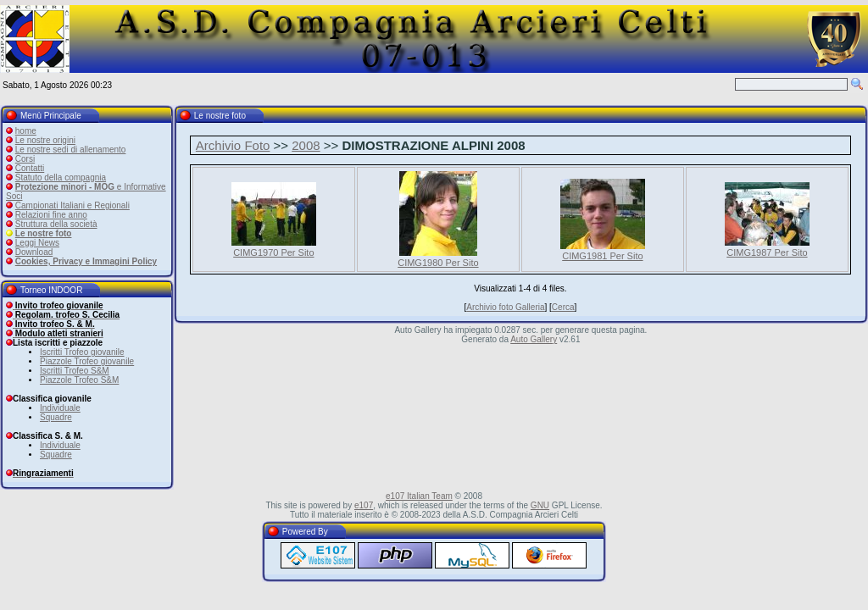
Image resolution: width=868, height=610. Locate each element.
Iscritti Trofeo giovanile (82, 352)
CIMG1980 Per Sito (438, 263)
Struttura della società (56, 224)
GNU (540, 505)
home (26, 131)
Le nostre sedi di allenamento (71, 150)
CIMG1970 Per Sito (273, 252)
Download (34, 252)
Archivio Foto (233, 145)
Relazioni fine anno (51, 215)
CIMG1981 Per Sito (602, 256)
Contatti (30, 168)
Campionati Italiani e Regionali (72, 205)
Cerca (563, 307)
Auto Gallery (534, 339)
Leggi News (37, 243)
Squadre (56, 417)
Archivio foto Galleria (505, 307)
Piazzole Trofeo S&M (79, 380)
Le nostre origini (45, 140)
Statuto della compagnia (61, 177)
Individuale (60, 408)
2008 (306, 145)
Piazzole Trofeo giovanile (87, 361)
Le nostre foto (44, 233)
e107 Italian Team (419, 496)
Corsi (25, 159)
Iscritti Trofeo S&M (75, 371)
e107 (364, 505)
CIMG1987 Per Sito (767, 252)
